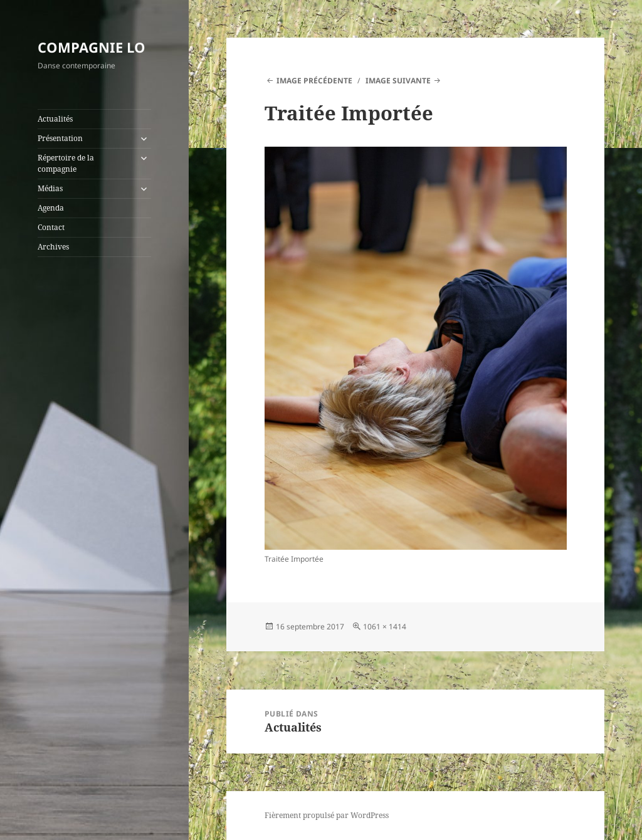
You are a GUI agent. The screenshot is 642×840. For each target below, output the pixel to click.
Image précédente (314, 81)
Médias (50, 188)
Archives (53, 247)
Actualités (55, 119)
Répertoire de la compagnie (66, 163)
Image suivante (398, 81)
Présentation (60, 138)
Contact (51, 227)
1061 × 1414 (385, 627)
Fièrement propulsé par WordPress (327, 815)
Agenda (51, 208)
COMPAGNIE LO (92, 47)
